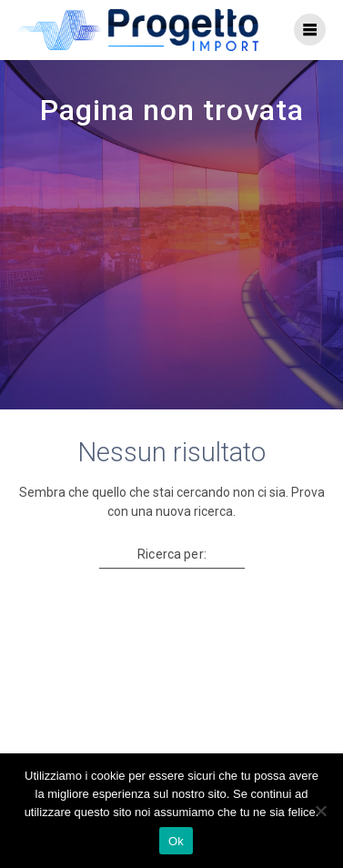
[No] (320, 811)
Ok (176, 841)
